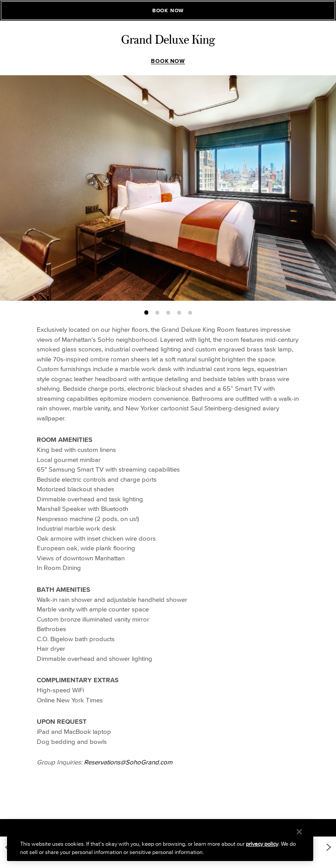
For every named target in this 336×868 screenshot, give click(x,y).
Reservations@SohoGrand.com (128, 762)
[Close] (299, 832)
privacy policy (262, 844)
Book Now (168, 61)
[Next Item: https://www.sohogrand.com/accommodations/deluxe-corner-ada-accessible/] (329, 847)
